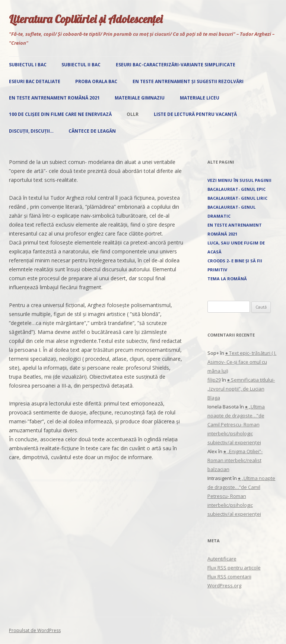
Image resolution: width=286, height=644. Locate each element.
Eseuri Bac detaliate (35, 81)
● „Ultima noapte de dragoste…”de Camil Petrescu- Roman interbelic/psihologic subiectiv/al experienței (236, 424)
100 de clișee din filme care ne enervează (60, 114)
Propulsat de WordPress (35, 630)
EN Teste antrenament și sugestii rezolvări (188, 81)
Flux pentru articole (234, 568)
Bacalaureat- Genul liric (237, 198)
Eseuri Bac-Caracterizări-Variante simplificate (176, 65)
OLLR (133, 114)
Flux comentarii (229, 577)
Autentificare (222, 559)
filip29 (214, 380)
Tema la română (227, 279)
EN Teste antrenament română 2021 (54, 98)
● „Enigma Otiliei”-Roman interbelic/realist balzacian (235, 460)
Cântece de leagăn (92, 131)
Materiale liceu (200, 98)
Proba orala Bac (96, 81)
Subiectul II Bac (81, 65)
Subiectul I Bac (28, 65)
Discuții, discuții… (31, 131)
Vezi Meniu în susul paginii (239, 180)
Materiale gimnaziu (140, 98)
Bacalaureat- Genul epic (236, 189)
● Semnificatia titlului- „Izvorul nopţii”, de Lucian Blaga (241, 389)
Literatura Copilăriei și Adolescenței (86, 19)
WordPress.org (224, 585)
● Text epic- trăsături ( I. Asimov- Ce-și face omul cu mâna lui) (242, 362)
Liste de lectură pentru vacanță (195, 114)
